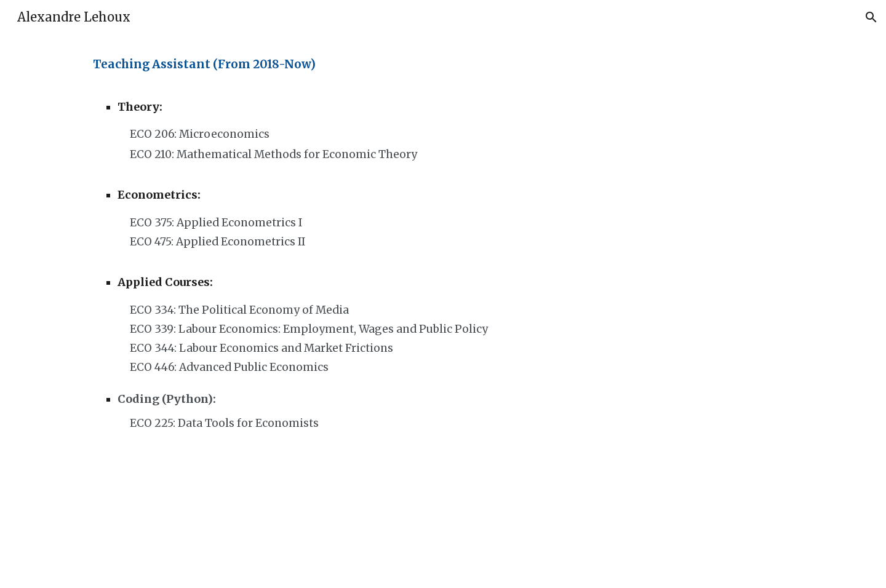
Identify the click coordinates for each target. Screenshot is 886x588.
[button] (871, 17)
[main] (352, 65)
